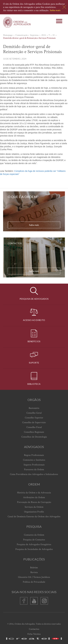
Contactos (34, 629)
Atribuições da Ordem (34, 497)
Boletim (34, 568)
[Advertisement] (0, 168)
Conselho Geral (34, 413)
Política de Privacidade (34, 582)
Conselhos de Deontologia (34, 437)
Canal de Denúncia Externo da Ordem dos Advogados (34, 517)
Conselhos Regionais (34, 432)
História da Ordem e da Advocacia (34, 493)
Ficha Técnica (34, 634)
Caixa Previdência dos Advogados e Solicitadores (34, 474)
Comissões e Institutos (34, 460)
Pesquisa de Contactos (34, 540)
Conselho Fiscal (34, 427)
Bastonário (34, 408)
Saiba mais (55, 10)
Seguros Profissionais (34, 465)
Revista (34, 572)
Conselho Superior (34, 418)
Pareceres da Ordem (34, 470)
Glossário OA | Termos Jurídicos (34, 577)
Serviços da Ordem (34, 507)
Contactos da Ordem (34, 535)
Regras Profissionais (34, 455)
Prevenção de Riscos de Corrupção (34, 502)
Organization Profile (34, 512)
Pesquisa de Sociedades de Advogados (34, 549)
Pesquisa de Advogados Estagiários (34, 544)
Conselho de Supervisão (34, 422)
